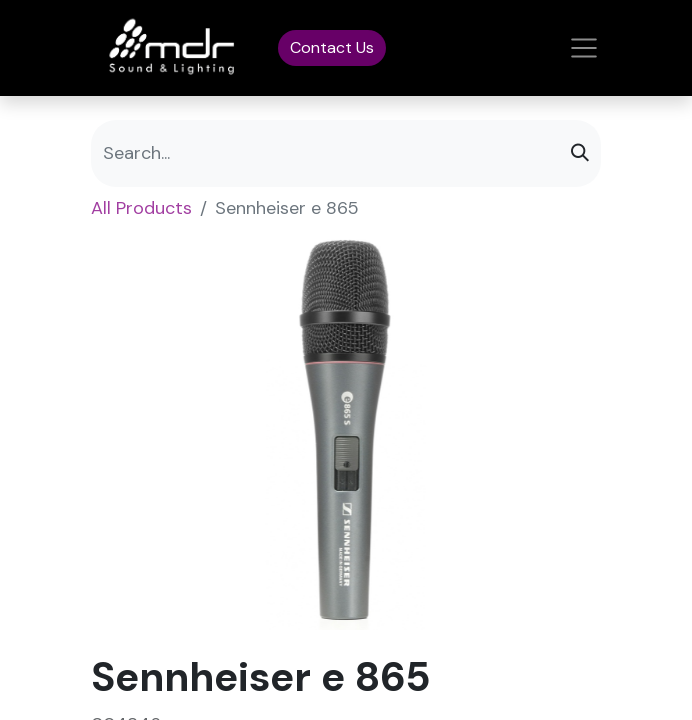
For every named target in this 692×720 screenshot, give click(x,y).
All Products (141, 208)
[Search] (580, 153)
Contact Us (332, 47)
